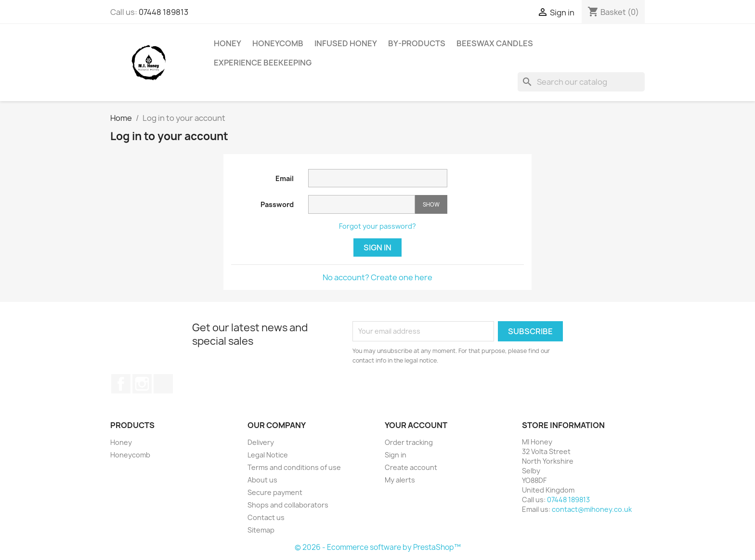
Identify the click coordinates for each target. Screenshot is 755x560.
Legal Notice (268, 455)
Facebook (121, 384)
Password (277, 204)
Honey (228, 43)
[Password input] (362, 204)
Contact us (266, 517)
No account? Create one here (377, 277)
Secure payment (275, 492)
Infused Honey (346, 43)
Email (285, 178)
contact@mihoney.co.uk (592, 509)
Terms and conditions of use (294, 467)
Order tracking (409, 442)
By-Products (417, 43)
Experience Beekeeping (263, 63)
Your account (416, 425)
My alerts (400, 480)
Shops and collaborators (288, 505)
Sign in (377, 247)
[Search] (581, 82)
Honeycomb (278, 43)
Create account (411, 467)
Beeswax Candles (495, 43)
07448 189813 (163, 12)
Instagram (142, 384)
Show (431, 204)
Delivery (261, 442)
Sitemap (261, 530)
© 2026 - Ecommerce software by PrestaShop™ (378, 547)
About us (262, 480)
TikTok (163, 384)
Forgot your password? (377, 226)
